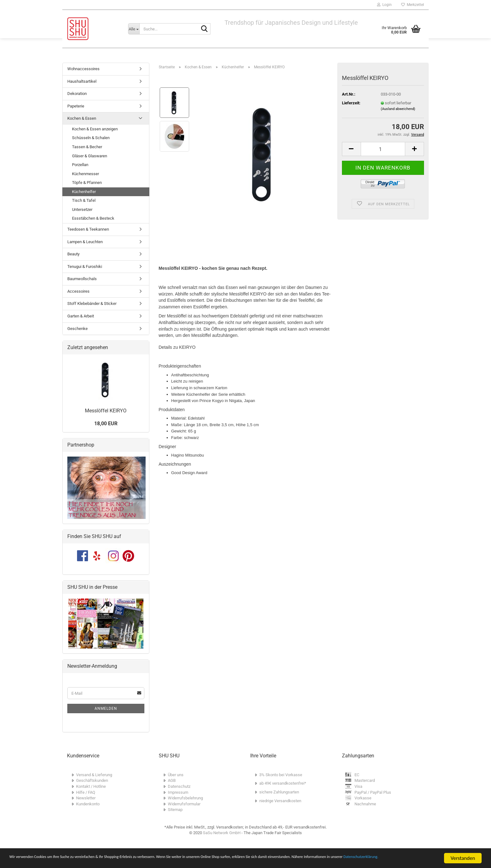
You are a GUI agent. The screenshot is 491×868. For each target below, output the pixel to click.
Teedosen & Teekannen (88, 229)
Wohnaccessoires (83, 69)
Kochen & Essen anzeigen (95, 129)
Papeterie (76, 106)
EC (357, 775)
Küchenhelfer (84, 192)
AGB (172, 780)
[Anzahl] (383, 149)
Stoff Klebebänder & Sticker (92, 303)
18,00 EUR (106, 424)
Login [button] (384, 5)
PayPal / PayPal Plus (373, 792)
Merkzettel (413, 5)
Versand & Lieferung (94, 775)
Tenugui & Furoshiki (85, 267)
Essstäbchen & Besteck (93, 218)
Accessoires (78, 291)
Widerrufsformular (184, 804)
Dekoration (77, 94)
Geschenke (78, 329)
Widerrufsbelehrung (185, 798)
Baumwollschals (82, 279)
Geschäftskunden (92, 780)
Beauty (73, 254)
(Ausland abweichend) (398, 109)
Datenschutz (179, 786)
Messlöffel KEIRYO (106, 411)
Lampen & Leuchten (85, 242)
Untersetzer (82, 209)
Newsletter (86, 798)
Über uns (176, 775)
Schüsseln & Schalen (91, 138)
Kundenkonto (88, 804)
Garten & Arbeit (81, 316)
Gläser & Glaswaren (90, 156)
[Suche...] (134, 29)
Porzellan (80, 165)
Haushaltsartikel (82, 81)
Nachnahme (365, 804)
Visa (358, 786)
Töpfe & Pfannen (87, 183)
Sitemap (175, 810)
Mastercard (365, 780)
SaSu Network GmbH (222, 833)
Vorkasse (363, 798)
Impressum (178, 792)
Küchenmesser (85, 174)
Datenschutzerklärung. (89, 861)
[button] (351, 149)
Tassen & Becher (87, 147)
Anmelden (106, 709)
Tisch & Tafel (84, 200)
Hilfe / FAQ (86, 792)
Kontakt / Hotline (91, 786)
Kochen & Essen (82, 118)
